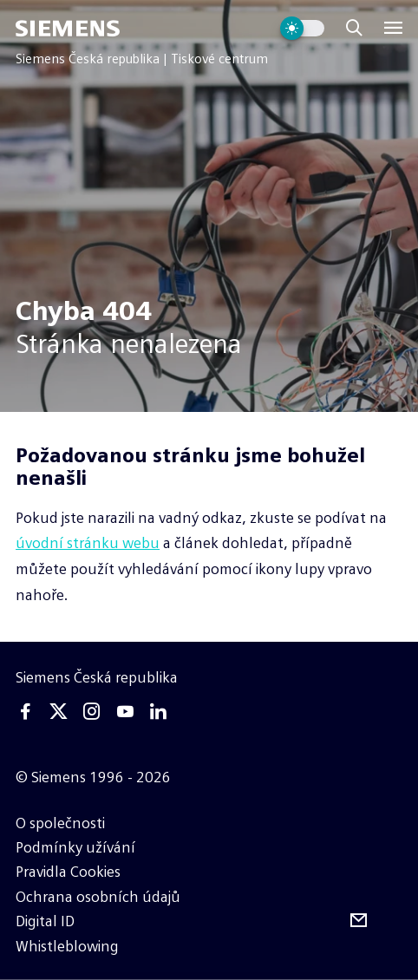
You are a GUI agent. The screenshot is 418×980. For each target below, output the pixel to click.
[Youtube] (125, 712)
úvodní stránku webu (88, 543)
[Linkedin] (158, 712)
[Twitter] (59, 712)
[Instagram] (92, 712)
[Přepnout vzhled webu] (302, 28)
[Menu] (393, 28)
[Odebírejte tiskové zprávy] (359, 921)
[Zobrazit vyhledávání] (354, 28)
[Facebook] (25, 712)
